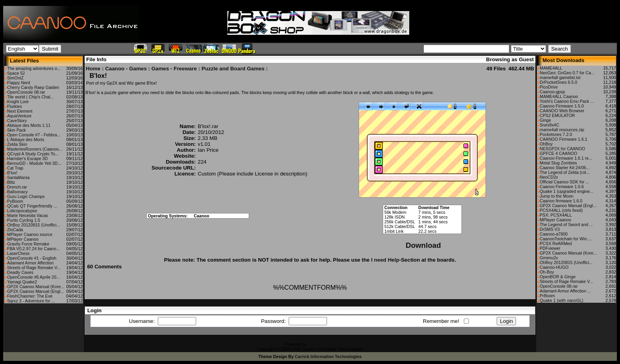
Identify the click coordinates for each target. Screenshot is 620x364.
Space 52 (16, 73)
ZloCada (15, 230)
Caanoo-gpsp (552, 92)
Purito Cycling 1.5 (24, 220)
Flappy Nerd (19, 83)
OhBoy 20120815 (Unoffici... (34, 225)
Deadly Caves (20, 272)
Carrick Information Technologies (328, 356)
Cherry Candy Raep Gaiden (33, 87)
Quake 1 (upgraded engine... (567, 191)
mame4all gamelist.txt (560, 77)
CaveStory (17, 121)
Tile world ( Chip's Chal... (30, 97)
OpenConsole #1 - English (32, 258)
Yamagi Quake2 (22, 282)
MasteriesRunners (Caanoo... (35, 149)
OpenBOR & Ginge (558, 277)
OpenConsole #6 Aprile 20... (33, 277)
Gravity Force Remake (28, 244)
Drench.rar (17, 187)
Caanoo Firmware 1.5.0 (562, 106)
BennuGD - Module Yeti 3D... (34, 163)
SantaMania (18, 177)
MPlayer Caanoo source (30, 234)
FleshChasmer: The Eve (30, 296)
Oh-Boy (547, 272)
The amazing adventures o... (34, 68)
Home (93, 69)
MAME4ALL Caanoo (559, 96)
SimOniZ (15, 78)
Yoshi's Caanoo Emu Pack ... (567, 101)
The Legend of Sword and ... (566, 224)
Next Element (20, 111)
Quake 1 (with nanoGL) (561, 300)
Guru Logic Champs (26, 196)
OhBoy (546, 144)
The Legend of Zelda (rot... (565, 172)
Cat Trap (15, 168)
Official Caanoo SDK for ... (564, 182)
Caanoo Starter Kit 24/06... (565, 168)
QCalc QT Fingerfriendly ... (32, 206)
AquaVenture (19, 116)
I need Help (385, 260)
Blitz (11, 182)
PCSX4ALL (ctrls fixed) (561, 210)
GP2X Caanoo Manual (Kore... (36, 287)
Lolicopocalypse (22, 211)
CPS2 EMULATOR (557, 115)
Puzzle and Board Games (233, 69)
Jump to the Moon (557, 196)
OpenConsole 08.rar (26, 92)
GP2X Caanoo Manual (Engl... (35, 291)
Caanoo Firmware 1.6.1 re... (566, 158)
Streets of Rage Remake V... (34, 268)
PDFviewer (550, 248)
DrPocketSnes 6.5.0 (559, 82)
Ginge (545, 120)
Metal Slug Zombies (558, 163)
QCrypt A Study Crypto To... (33, 154)
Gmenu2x (549, 258)
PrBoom (547, 296)
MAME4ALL (551, 68)
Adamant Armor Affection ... (565, 291)
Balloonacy (17, 192)
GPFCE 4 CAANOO (559, 153)
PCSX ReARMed (556, 243)
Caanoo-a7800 (554, 234)
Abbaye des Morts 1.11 (29, 125)
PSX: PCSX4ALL (556, 215)
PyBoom (15, 201)
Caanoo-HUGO (554, 267)
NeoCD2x (549, 177)
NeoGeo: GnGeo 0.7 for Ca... (567, 73)
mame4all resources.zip (562, 130)
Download (423, 245)
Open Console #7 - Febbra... (34, 135)
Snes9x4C (549, 125)
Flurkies (14, 106)
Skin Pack (16, 130)
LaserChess (18, 253)
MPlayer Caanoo (23, 239)
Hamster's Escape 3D (27, 158)
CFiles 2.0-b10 (322, 344)
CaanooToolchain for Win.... (566, 239)
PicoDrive (549, 87)
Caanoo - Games (126, 69)
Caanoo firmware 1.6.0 (561, 201)
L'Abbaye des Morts (26, 140)
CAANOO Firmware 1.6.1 (563, 139)
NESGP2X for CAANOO (562, 149)
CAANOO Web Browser (562, 111)
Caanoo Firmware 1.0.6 (562, 187)
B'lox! (12, 173)
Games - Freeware (174, 69)
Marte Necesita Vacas (27, 215)
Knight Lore (18, 102)
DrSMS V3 (550, 229)
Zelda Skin (17, 144)
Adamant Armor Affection (30, 263)
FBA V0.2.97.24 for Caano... (33, 249)
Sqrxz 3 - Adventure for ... (31, 301)
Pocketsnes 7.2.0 (556, 134)
